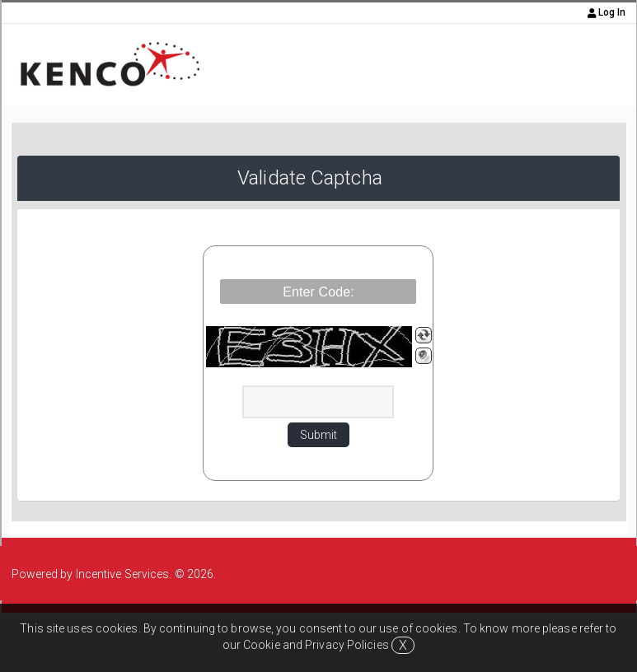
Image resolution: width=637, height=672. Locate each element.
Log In (607, 12)
